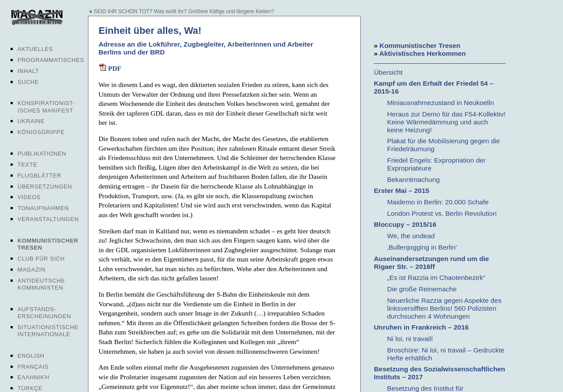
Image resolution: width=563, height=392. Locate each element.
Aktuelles (35, 49)
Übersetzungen (45, 187)
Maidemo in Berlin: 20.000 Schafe (438, 202)
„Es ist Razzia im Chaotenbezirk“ (436, 278)
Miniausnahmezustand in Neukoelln (441, 103)
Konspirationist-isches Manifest (46, 107)
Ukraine (31, 121)
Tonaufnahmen (43, 208)
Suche (28, 82)
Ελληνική (34, 377)
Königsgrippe (41, 132)
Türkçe (30, 388)
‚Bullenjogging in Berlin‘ (422, 247)
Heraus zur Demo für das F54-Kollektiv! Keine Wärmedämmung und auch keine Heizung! (446, 122)
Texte (27, 165)
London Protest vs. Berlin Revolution (442, 213)
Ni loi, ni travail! (410, 339)
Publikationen (42, 154)
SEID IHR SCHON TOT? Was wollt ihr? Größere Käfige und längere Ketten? (184, 11)
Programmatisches (51, 60)
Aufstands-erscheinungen (44, 313)
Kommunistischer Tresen (420, 45)
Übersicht (388, 72)
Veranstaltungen (48, 219)
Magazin (31, 270)
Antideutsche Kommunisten (41, 284)
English (31, 356)
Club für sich (41, 259)
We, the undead (411, 236)
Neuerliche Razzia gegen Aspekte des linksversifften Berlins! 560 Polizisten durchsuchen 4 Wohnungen (444, 308)
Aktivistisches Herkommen (422, 53)
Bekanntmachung (413, 180)
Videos (29, 197)
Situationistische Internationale (48, 331)
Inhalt (28, 71)
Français (33, 367)
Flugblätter (40, 176)
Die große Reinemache (422, 289)
